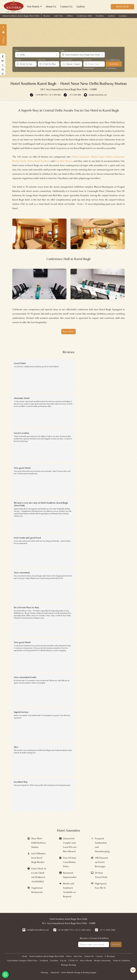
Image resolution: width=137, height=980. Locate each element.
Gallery (81, 7)
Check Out (42, 60)
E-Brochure (110, 956)
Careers (99, 956)
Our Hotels (34, 7)
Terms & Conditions (121, 961)
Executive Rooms (64, 161)
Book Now (122, 7)
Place (17, 50)
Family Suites (26, 161)
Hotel (62, 50)
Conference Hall (84, 16)
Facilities (100, 16)
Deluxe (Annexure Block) (84, 157)
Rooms (47, 16)
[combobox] (37, 55)
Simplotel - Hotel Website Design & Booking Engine (74, 972)
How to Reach (86, 961)
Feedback (44, 961)
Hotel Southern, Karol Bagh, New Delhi (21, 16)
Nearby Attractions (102, 961)
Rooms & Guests (66, 60)
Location (123, 16)
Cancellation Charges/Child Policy (22, 961)
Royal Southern (42, 161)
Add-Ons (58, 16)
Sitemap (44, 972)
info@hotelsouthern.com (38, 930)
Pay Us (63, 961)
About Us (51, 7)
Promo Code (87, 60)
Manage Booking (111, 68)
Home (25, 956)
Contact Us (66, 7)
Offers (70, 16)
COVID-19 (73, 961)
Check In (18, 60)
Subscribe (116, 944)
